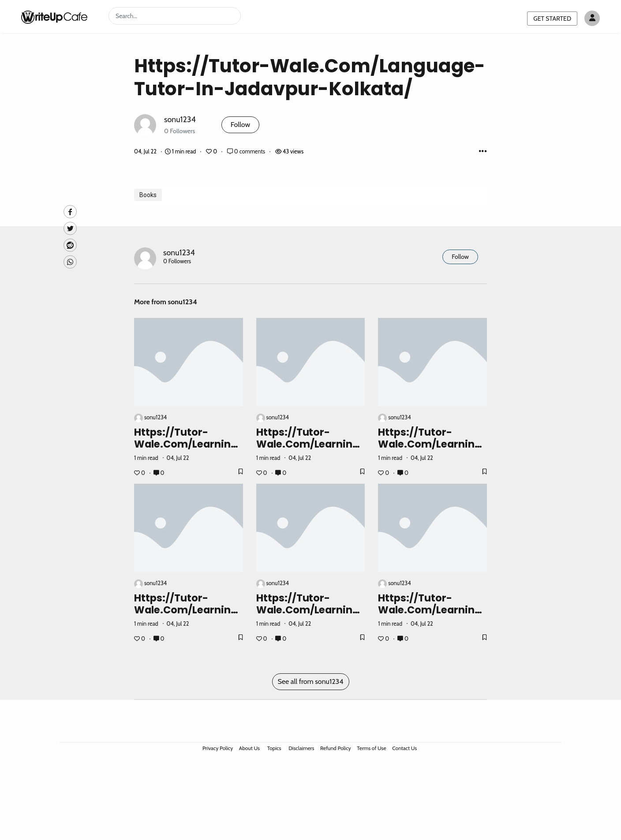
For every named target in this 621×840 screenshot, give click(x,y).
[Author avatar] (592, 18)
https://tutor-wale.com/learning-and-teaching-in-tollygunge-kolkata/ (189, 616)
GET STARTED (552, 19)
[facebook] (70, 212)
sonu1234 (180, 119)
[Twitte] (70, 228)
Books (148, 195)
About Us (249, 748)
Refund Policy (336, 748)
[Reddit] (70, 245)
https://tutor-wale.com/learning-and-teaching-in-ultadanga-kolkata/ (311, 616)
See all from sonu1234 (311, 681)
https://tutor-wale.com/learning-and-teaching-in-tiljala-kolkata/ (432, 450)
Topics (274, 748)
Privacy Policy (218, 748)
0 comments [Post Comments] (247, 151)
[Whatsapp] (70, 262)
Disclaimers (301, 748)
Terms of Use (371, 748)
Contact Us (404, 748)
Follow (240, 125)
